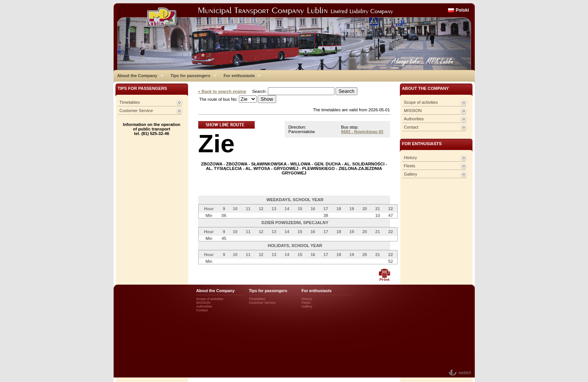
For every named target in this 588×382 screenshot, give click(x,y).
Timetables (130, 102)
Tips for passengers (192, 76)
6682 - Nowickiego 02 (362, 132)
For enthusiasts (240, 76)
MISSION (413, 111)
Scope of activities (421, 102)
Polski (462, 10)
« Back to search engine (222, 91)
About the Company (139, 76)
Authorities (414, 119)
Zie (217, 143)
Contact (411, 127)
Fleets (410, 166)
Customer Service (136, 111)
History (411, 158)
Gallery (411, 174)
